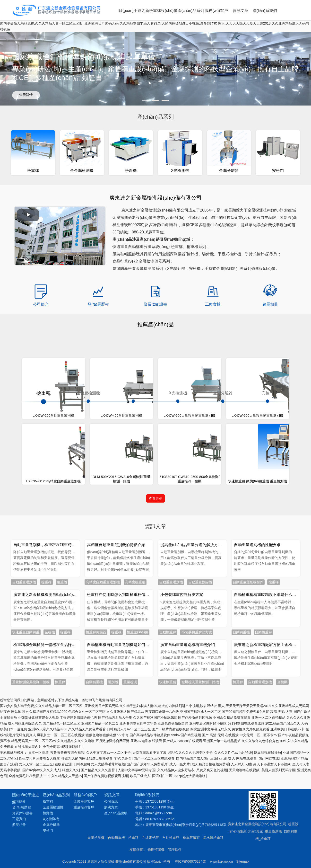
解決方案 (111, 721)
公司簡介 (19, 715)
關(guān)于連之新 (134, 11)
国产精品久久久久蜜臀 (98, 859)
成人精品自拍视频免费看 (210, 853)
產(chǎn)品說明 (116, 726)
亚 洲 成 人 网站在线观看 (238, 848)
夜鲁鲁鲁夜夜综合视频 (67, 842)
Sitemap (242, 775)
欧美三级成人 (140, 865)
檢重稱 (43, 393)
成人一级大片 (180, 853)
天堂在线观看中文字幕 (149, 842)
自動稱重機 (116, 751)
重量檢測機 (96, 751)
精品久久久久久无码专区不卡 (190, 842)
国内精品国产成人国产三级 (197, 848)
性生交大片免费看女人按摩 (39, 848)
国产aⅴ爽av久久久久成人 (41, 859)
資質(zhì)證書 (22, 726)
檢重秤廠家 (191, 751)
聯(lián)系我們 (265, 11)
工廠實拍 (19, 732)
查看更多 (155, 499)
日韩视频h (81, 853)
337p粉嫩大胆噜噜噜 (190, 865)
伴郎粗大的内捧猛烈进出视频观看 (87, 848)
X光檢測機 (178, 393)
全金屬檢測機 (88, 393)
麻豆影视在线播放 (268, 842)
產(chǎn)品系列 (191, 11)
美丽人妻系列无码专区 (278, 859)
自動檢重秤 (171, 751)
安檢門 (268, 393)
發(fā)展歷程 (22, 721)
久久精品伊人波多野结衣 (176, 859)
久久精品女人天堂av (67, 865)
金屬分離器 (223, 393)
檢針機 (133, 393)
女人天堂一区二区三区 (36, 853)
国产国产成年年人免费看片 (147, 853)
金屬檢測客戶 (84, 715)
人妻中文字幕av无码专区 (137, 859)
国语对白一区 (162, 865)
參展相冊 (19, 738)
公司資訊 (111, 715)
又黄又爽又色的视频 (212, 859)
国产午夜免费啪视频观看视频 (106, 865)
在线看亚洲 (63, 853)
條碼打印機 (156, 763)
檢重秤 (133, 751)
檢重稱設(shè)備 (163, 11)
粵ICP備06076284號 (190, 775)
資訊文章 (241, 11)
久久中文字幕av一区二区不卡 (108, 842)
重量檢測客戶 (84, 721)
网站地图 (18, 801)
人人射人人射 (241, 853)
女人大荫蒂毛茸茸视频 (108, 853)
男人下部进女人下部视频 (272, 853)
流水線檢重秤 (213, 751)
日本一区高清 (38, 842)
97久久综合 (123, 848)
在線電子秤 (150, 751)
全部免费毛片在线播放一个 (29, 865)
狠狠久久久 (71, 859)
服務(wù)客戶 (216, 11)
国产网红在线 (269, 848)
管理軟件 (175, 763)
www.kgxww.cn (221, 775)
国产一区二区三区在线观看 (154, 848)
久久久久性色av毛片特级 (233, 842)
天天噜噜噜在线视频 (244, 859)
